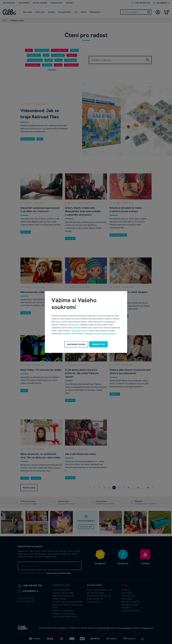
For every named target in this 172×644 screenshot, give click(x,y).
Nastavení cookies (80, 331)
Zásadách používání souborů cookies (100, 334)
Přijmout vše (73, 325)
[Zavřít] (124, 294)
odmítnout (66, 334)
